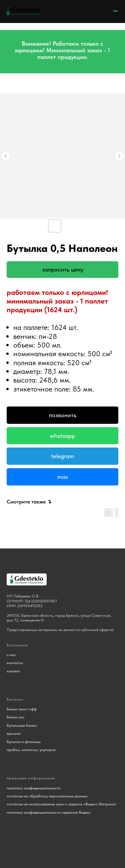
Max (63, 477)
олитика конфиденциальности (34, 788)
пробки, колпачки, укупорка (31, 750)
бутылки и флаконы (24, 742)
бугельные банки (22, 725)
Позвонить (63, 415)
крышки (14, 733)
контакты (15, 663)
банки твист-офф (22, 709)
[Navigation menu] (116, 11)
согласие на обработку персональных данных (47, 796)
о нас (11, 655)
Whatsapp (62, 436)
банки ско (15, 717)
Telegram (63, 456)
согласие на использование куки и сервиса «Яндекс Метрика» (61, 804)
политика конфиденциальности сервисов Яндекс (49, 812)
